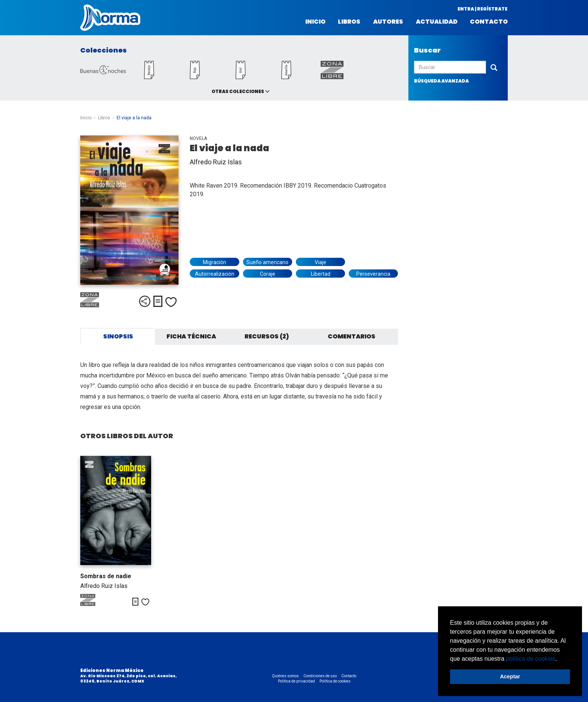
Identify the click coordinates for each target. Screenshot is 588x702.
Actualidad (437, 22)
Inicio (315, 22)
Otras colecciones (238, 91)
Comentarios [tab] (352, 336)
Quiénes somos (286, 676)
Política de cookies (335, 681)
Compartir (145, 301)
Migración (214, 262)
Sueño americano (267, 262)
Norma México (110, 18)
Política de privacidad (296, 681)
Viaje (320, 262)
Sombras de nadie (106, 576)
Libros (349, 22)
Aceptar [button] (510, 676)
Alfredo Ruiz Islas (216, 162)
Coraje (268, 274)
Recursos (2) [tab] (267, 336)
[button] (560, 659)
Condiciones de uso (320, 676)
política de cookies (531, 659)
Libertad (321, 274)
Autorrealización (215, 274)
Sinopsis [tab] (118, 336)
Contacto (489, 22)
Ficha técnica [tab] (191, 336)
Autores (388, 22)
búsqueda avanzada (441, 81)
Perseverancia (373, 274)
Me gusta (171, 302)
